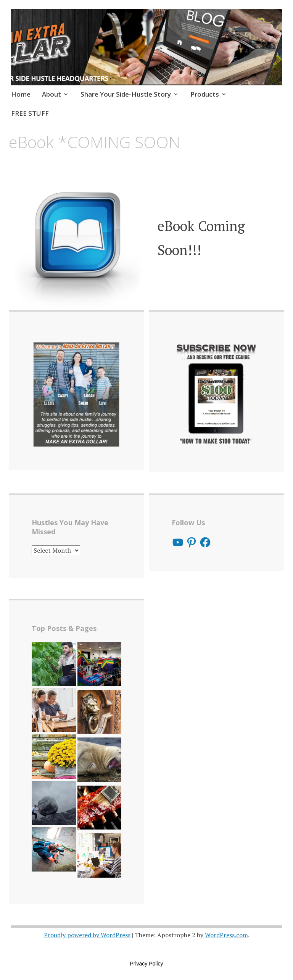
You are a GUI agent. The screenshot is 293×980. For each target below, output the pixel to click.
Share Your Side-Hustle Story (126, 94)
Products (205, 94)
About (52, 94)
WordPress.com (226, 935)
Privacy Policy (146, 964)
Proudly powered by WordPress (87, 935)
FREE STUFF (30, 113)
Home (21, 94)
